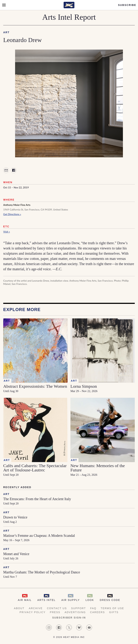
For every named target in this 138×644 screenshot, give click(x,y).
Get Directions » (12, 214)
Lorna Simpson (84, 386)
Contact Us (57, 608)
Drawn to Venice (15, 517)
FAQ (93, 608)
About (19, 608)
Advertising (75, 612)
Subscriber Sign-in (69, 618)
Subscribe (127, 5)
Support (79, 608)
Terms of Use (112, 608)
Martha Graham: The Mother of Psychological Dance (42, 572)
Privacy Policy (33, 612)
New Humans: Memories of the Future (98, 468)
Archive (36, 608)
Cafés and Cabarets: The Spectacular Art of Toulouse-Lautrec (35, 468)
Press (55, 612)
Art (6, 32)
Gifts (114, 612)
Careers (97, 612)
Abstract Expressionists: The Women (35, 386)
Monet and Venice (16, 554)
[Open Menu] (4, 5)
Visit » (7, 232)
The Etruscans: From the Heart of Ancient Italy (37, 499)
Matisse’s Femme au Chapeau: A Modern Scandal (39, 536)
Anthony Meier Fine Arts (17, 205)
